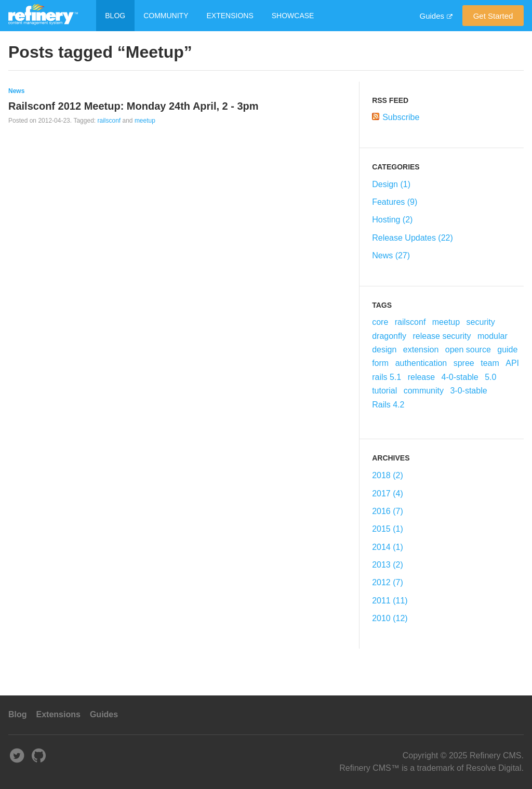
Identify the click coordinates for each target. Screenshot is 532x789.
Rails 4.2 (388, 405)
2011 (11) (390, 601)
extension (421, 350)
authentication (421, 363)
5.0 (490, 377)
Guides (432, 16)
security (481, 322)
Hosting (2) (392, 220)
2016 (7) (388, 511)
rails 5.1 (387, 377)
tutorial (384, 391)
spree (464, 363)
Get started (493, 16)
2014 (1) (388, 547)
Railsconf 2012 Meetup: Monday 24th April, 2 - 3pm (134, 106)
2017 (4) (388, 494)
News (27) (391, 255)
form (380, 363)
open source (468, 350)
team (490, 363)
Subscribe (401, 117)
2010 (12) (390, 618)
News (16, 91)
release (421, 377)
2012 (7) (388, 582)
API (512, 363)
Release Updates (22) (413, 238)
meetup (145, 121)
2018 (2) (388, 475)
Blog (115, 16)
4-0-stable (460, 377)
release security (442, 336)
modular (493, 336)
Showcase (293, 16)
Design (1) (391, 184)
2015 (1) (388, 529)
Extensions (230, 16)
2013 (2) (388, 565)
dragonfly (389, 336)
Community (166, 16)
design (384, 350)
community (424, 391)
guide (507, 350)
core (380, 322)
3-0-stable (468, 391)
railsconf (109, 121)
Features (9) (395, 202)
